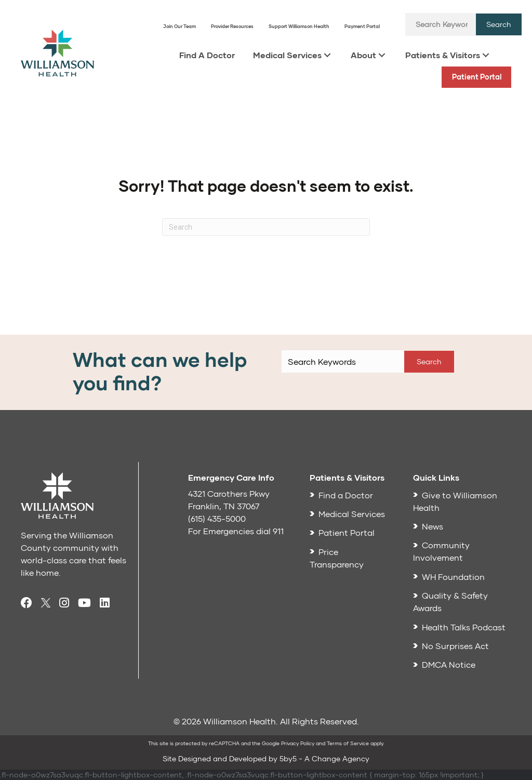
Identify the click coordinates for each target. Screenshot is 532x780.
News (433, 526)
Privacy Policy (298, 743)
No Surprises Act (455, 646)
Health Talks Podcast (464, 627)
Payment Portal (362, 26)
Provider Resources (232, 26)
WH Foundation (453, 577)
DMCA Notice (449, 664)
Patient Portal (477, 77)
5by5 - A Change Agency (324, 758)
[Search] (266, 227)
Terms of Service (348, 743)
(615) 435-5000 (217, 518)
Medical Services (287, 55)
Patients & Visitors (443, 55)
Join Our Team (179, 26)
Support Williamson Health (299, 26)
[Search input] (441, 24)
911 (278, 531)
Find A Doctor (207, 55)
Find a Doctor (346, 495)
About (363, 55)
